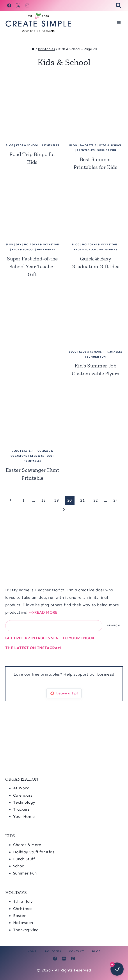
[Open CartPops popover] (117, 969)
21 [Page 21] (83, 500)
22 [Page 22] (96, 500)
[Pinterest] (73, 959)
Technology (24, 802)
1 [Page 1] (23, 500)
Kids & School (27, 145)
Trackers (21, 809)
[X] (18, 5)
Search (114, 625)
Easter (27, 451)
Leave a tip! (67, 693)
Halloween (23, 923)
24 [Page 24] (116, 500)
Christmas (23, 909)
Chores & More (27, 845)
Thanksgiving (26, 930)
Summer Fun (107, 150)
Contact (77, 951)
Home (32, 951)
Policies (53, 951)
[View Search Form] (118, 6)
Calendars (23, 795)
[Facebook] (9, 5)
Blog (96, 951)
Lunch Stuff (24, 859)
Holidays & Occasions (42, 244)
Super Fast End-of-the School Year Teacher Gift (32, 266)
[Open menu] (119, 22)
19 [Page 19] (56, 500)
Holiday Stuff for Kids (34, 852)
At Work (21, 788)
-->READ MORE (43, 612)
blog (9, 145)
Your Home (24, 817)
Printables (50, 145)
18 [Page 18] (44, 500)
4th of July (23, 901)
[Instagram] (27, 5)
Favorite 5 (88, 145)
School (19, 866)
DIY (19, 244)
